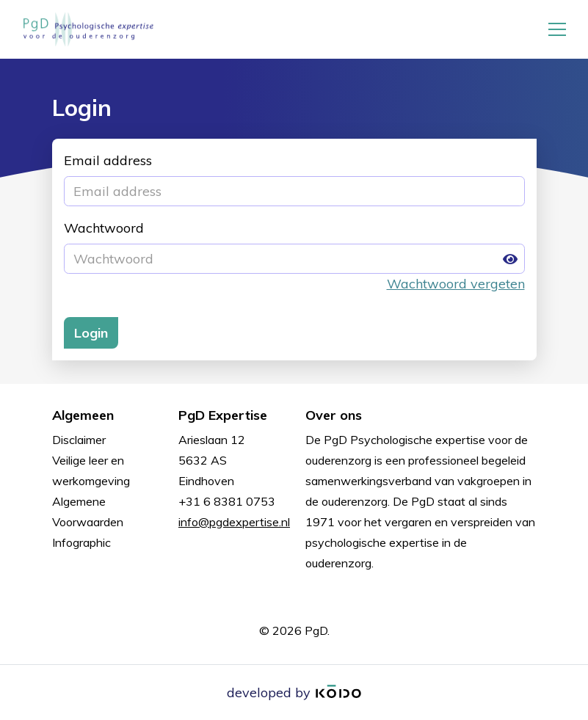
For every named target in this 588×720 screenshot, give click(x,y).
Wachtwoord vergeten (456, 284)
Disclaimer (79, 440)
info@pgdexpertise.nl (234, 522)
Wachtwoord (104, 228)
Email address (108, 160)
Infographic (81, 542)
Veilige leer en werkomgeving (91, 470)
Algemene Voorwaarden (88, 512)
